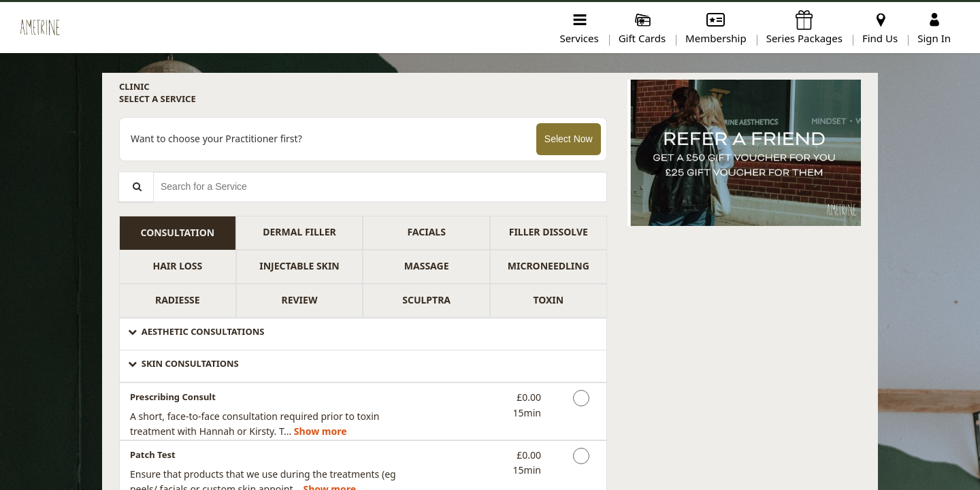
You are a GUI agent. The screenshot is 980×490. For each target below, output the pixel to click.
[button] (363, 334)
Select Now (569, 139)
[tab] (178, 233)
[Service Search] (136, 187)
